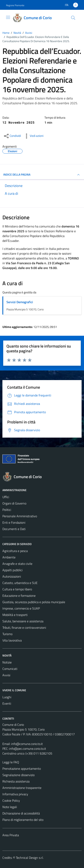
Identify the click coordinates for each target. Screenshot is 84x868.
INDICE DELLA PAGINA (42, 175)
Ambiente (9, 557)
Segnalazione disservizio (18, 775)
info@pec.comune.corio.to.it (28, 749)
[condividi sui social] (12, 136)
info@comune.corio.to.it (27, 744)
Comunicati (10, 669)
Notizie (7, 662)
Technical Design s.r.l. (30, 858)
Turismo (7, 634)
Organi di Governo (14, 503)
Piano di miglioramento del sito (23, 820)
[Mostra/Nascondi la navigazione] (8, 17)
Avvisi (6, 675)
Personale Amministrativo (20, 516)
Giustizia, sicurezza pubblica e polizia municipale (34, 602)
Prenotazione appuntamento (22, 769)
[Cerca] (73, 18)
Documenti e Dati (14, 529)
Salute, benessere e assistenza (23, 621)
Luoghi (7, 697)
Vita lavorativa (12, 640)
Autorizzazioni (12, 576)
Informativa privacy (15, 794)
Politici (7, 510)
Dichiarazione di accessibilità (21, 813)
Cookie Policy (11, 800)
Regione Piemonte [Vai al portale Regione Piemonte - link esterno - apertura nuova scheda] (15, 5)
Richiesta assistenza (16, 781)
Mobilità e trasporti (15, 615)
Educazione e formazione (19, 596)
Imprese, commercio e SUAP (21, 608)
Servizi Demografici (20, 302)
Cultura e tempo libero (17, 589)
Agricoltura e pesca (15, 551)
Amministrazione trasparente (22, 788)
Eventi (7, 703)
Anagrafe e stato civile (17, 564)
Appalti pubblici (12, 570)
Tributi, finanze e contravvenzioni (24, 628)
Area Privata (11, 835)
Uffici (6, 497)
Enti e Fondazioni (14, 522)
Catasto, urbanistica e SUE (20, 583)
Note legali (10, 807)
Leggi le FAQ (11, 762)
